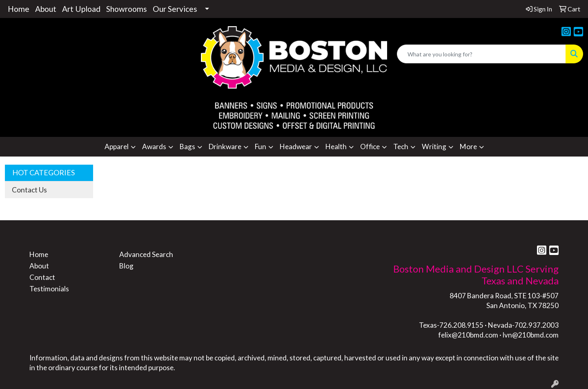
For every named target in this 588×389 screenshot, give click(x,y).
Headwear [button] (296, 146)
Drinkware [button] (225, 146)
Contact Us (29, 190)
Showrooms (127, 9)
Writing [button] (434, 146)
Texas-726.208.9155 (451, 325)
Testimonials (49, 289)
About (46, 9)
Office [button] (370, 146)
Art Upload (81, 9)
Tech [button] (401, 146)
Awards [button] (154, 146)
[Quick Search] (481, 54)
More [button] (468, 146)
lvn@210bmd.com (531, 335)
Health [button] (336, 146)
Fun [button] (261, 146)
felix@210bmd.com (468, 335)
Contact (42, 277)
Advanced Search (146, 254)
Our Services (175, 9)
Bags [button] (187, 146)
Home (19, 9)
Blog (126, 266)
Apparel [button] (117, 146)
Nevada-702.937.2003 (523, 325)
